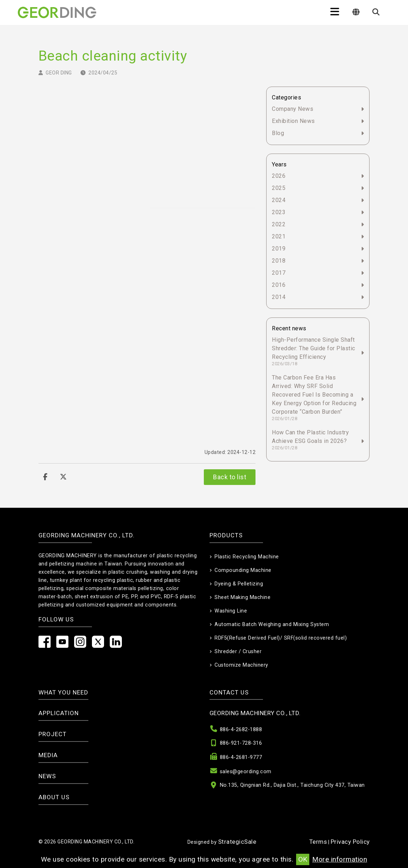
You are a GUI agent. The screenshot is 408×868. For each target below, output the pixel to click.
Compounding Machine (243, 570)
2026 (279, 176)
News (47, 776)
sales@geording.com (246, 772)
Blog (278, 133)
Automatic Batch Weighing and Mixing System (272, 624)
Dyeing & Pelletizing (239, 584)
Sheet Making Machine (242, 597)
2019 (279, 249)
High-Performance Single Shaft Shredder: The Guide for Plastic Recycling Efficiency (314, 351)
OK (303, 859)
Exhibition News (293, 121)
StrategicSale (237, 842)
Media (48, 755)
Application (59, 713)
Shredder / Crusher (238, 652)
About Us (54, 797)
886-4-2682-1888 (241, 730)
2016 (279, 285)
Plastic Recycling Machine (247, 557)
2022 (279, 224)
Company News (293, 109)
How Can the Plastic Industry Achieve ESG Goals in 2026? (310, 440)
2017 (279, 273)
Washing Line (231, 611)
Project (53, 734)
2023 (279, 212)
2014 (279, 297)
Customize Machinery (241, 665)
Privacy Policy (350, 842)
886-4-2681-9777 (241, 757)
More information (340, 859)
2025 (279, 188)
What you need (63, 692)
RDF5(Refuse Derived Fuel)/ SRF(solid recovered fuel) (281, 638)
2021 (279, 236)
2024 (279, 200)
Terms (318, 842)
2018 (279, 261)
